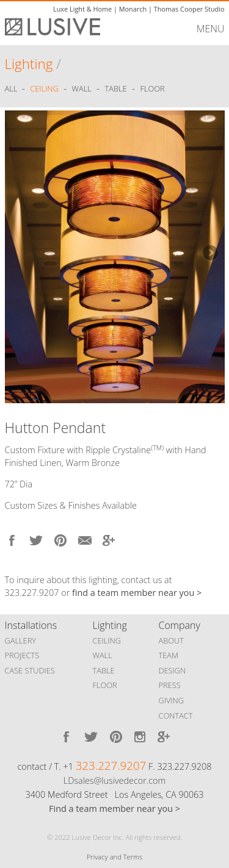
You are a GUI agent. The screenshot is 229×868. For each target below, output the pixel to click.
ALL (12, 89)
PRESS (170, 685)
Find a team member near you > (114, 809)
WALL (103, 655)
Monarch (133, 9)
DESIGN (173, 670)
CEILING (107, 640)
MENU (211, 29)
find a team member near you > (137, 593)
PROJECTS (22, 655)
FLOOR (105, 685)
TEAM (169, 655)
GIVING (172, 700)
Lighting (29, 64)
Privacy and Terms (114, 857)
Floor (152, 89)
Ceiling (44, 89)
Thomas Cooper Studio (189, 9)
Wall (82, 89)
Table (116, 89)
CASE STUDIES (30, 670)
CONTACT (176, 716)
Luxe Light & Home (82, 9)
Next (209, 254)
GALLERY (21, 640)
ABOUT (171, 640)
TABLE (104, 670)
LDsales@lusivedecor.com (114, 780)
